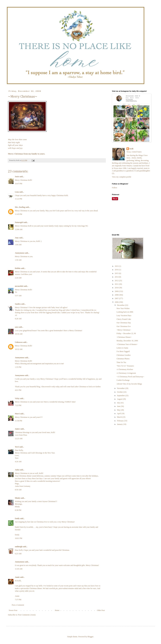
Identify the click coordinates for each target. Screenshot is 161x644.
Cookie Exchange (123, 380)
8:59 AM (18, 490)
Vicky (17, 398)
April (119, 414)
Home (57, 610)
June (119, 406)
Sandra (18, 304)
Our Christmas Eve (124, 326)
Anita (17, 470)
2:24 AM (18, 278)
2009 (117, 291)
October (120, 392)
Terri (17, 447)
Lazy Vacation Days (124, 315)
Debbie (18, 268)
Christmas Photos (123, 359)
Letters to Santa (122, 348)
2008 (117, 295)
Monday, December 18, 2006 (127, 341)
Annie (17, 577)
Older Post (101, 610)
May (119, 410)
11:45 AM (19, 569)
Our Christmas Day (124, 323)
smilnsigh (19, 547)
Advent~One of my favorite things (129, 384)
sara (17, 327)
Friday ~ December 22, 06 (126, 333)
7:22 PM (18, 405)
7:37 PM (18, 600)
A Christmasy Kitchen (125, 369)
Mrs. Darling (20, 207)
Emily (17, 518)
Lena (17, 192)
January (120, 424)
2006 (117, 302)
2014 (117, 277)
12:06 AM (19, 229)
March (120, 417)
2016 (117, 270)
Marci (17, 414)
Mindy (17, 498)
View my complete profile (122, 177)
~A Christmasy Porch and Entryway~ (130, 377)
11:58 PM (18, 421)
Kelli (131, 149)
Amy (17, 238)
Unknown (19, 342)
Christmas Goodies (124, 355)
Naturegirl (19, 222)
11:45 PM (18, 214)
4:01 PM (18, 390)
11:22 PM (18, 199)
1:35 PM (18, 367)
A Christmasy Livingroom (126, 373)
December (121, 305)
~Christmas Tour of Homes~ (127, 344)
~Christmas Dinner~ (124, 337)
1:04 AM (18, 245)
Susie (17, 177)
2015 (117, 273)
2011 (117, 284)
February (121, 421)
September (121, 396)
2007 (117, 298)
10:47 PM (19, 184)
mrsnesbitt (19, 286)
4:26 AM (18, 462)
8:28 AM (18, 319)
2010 (117, 288)
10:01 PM (19, 538)
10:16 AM (19, 334)
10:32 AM (19, 349)
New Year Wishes (123, 308)
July (119, 403)
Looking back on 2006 (125, 312)
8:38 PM (18, 510)
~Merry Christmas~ (124, 330)
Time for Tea (121, 362)
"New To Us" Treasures (125, 366)
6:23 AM (18, 554)
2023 (117, 266)
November (121, 388)
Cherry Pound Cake (124, 319)
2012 (117, 281)
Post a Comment (18, 605)
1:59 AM (18, 260)
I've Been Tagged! (123, 351)
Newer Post (13, 610)
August (120, 399)
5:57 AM (18, 296)
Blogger (90, 637)
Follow (115, 188)
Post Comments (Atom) (27, 615)
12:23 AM (19, 439)
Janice (17, 429)
